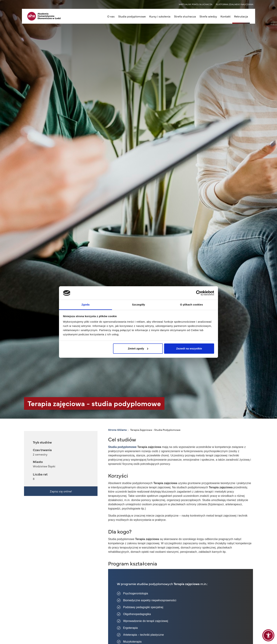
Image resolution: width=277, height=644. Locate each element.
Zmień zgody (138, 348)
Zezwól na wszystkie (189, 348)
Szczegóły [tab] (138, 305)
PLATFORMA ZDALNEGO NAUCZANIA (235, 4)
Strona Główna (117, 430)
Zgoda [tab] (86, 305)
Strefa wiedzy (208, 16)
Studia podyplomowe (132, 16)
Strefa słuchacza (185, 16)
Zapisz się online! (61, 491)
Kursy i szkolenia (160, 16)
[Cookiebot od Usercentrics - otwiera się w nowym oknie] (199, 293)
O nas (111, 16)
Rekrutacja (241, 16)
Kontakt (226, 16)
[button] (268, 635)
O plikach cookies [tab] (191, 305)
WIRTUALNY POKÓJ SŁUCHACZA (196, 4)
